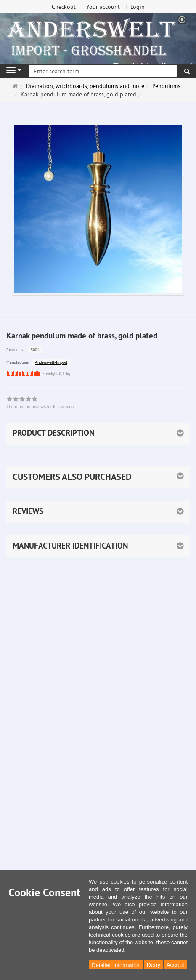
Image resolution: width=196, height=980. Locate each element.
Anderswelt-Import (51, 362)
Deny (154, 965)
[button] (98, 477)
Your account (103, 7)
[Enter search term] (103, 71)
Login (138, 7)
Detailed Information (116, 965)
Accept (175, 965)
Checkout (64, 7)
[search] (187, 71)
